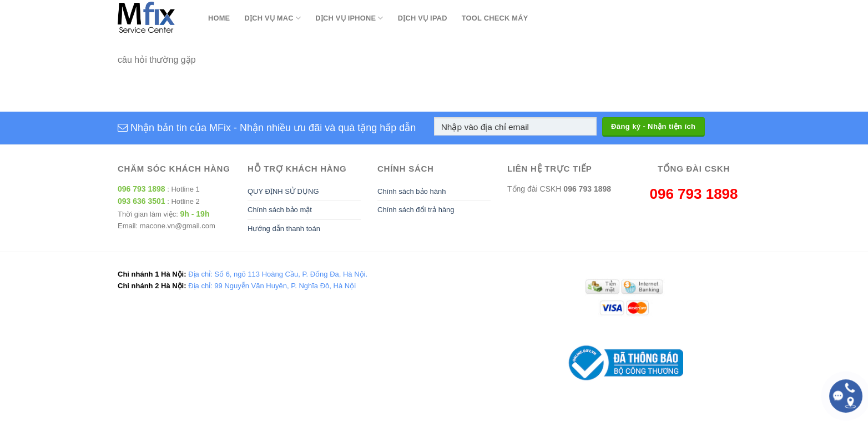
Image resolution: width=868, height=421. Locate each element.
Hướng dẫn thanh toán (284, 229)
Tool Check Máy (495, 18)
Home (219, 18)
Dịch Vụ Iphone (349, 18)
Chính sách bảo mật (280, 210)
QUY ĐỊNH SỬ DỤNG (283, 191)
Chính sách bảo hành (412, 191)
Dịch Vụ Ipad (423, 18)
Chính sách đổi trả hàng (416, 210)
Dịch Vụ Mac (272, 18)
